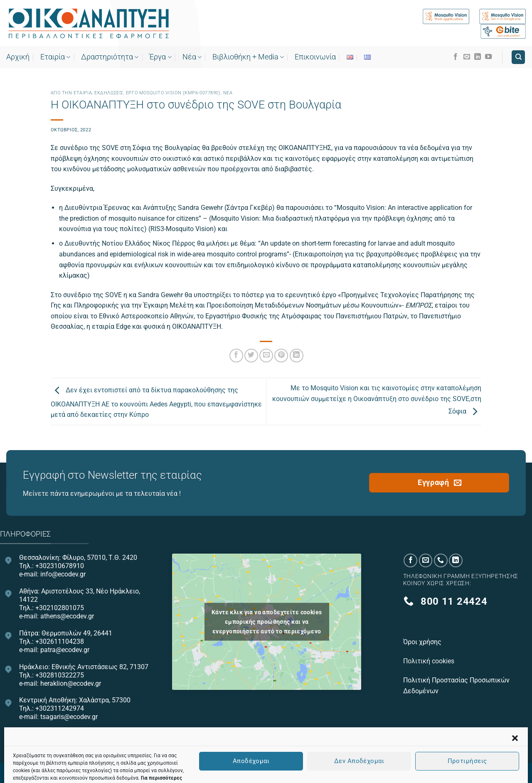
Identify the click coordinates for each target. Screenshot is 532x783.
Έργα (160, 57)
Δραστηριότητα (110, 57)
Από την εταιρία (71, 93)
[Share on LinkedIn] (297, 356)
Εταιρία (55, 57)
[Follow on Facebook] (456, 57)
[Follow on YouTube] (488, 57)
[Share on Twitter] (251, 356)
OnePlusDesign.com (304, 772)
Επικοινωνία (315, 57)
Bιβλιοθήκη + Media (248, 57)
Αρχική (18, 57)
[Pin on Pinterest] (281, 356)
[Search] (518, 57)
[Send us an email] (467, 57)
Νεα (228, 93)
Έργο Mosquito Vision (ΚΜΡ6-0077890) (173, 93)
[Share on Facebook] (236, 356)
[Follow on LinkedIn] (478, 57)
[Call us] (441, 560)
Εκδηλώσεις (109, 93)
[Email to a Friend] (266, 356)
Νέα (192, 57)
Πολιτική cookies (430, 661)
